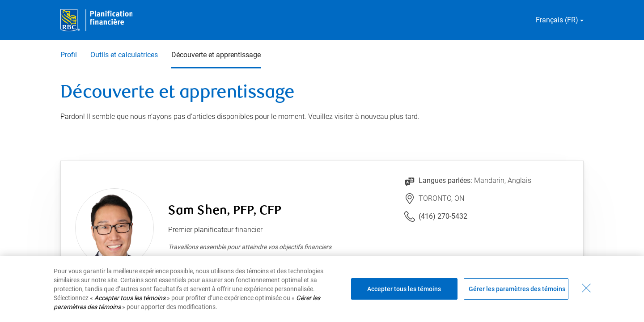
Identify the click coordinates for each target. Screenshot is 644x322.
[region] (322, 289)
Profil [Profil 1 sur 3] (69, 55)
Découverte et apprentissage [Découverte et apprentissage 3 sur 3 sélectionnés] (216, 55)
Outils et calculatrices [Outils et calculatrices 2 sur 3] (124, 55)
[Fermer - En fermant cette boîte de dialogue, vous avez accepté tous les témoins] (586, 288)
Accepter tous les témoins (404, 289)
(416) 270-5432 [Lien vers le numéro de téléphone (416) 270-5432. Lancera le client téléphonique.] (443, 216)
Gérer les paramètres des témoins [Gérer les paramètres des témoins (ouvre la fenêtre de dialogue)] (517, 289)
